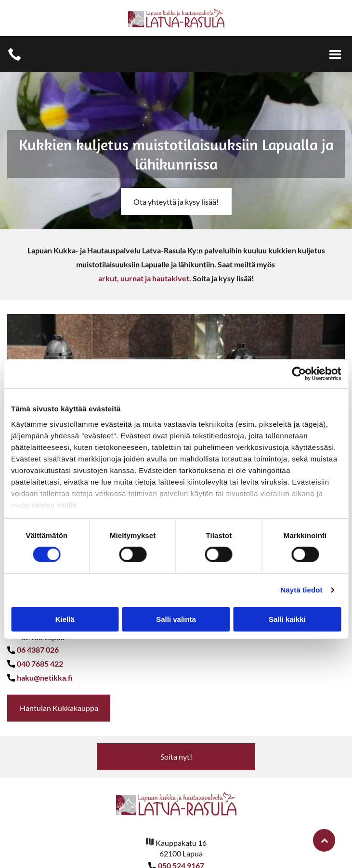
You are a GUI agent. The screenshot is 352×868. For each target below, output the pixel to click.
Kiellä (65, 619)
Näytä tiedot (302, 590)
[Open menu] (335, 54)
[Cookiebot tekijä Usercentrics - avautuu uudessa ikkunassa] (299, 374)
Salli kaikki (287, 619)
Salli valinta (176, 619)
